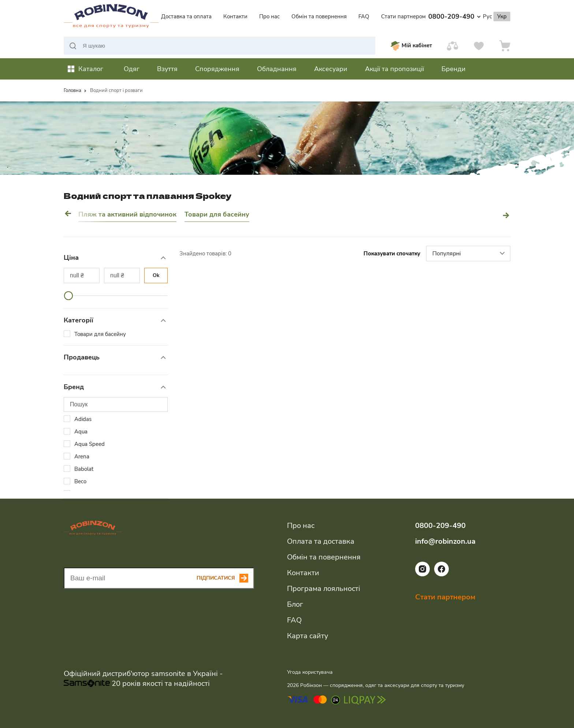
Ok (156, 275)
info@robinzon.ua (445, 541)
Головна (72, 90)
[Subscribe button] (225, 578)
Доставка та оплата (186, 16)
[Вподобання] (479, 46)
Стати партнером (403, 16)
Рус (487, 16)
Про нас (269, 16)
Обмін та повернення (319, 16)
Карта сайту (307, 636)
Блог (295, 604)
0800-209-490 (454, 16)
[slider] (68, 296)
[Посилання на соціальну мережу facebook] (441, 574)
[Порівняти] (452, 46)
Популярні (469, 254)
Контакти (235, 16)
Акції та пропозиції (394, 69)
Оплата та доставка (321, 541)
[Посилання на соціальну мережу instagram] (422, 574)
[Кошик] (505, 46)
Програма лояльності (324, 589)
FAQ (364, 16)
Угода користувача (310, 672)
